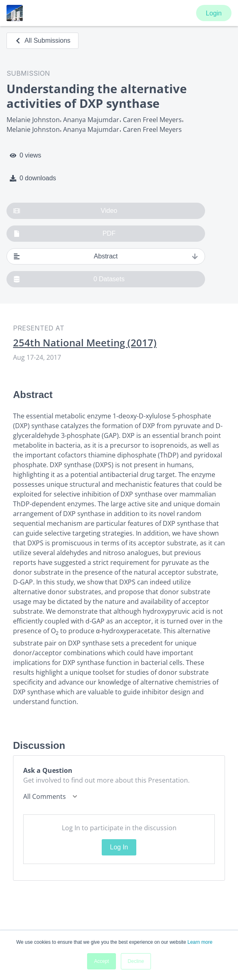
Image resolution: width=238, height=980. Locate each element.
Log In (119, 847)
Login (214, 13)
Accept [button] (102, 961)
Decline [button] (136, 961)
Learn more (200, 942)
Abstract (106, 256)
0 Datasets (69, 279)
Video (65, 211)
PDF (64, 234)
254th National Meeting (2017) (85, 343)
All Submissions (43, 40)
